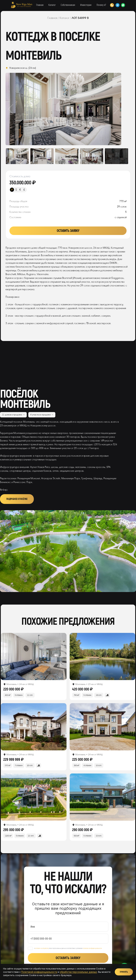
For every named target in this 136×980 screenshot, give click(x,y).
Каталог (52, 5)
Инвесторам (86, 5)
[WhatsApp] (123, 5)
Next (110, 109)
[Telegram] (118, 5)
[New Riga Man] (22, 5)
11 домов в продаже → (13, 415)
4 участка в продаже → (42, 415)
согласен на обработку (42, 948)
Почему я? (101, 5)
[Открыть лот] (34, 656)
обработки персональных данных (78, 972)
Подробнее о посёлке (17, 499)
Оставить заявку (68, 231)
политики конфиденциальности (92, 948)
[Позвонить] (112, 5)
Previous (17, 109)
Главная (40, 5)
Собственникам (68, 5)
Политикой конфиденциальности (39, 972)
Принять (124, 972)
